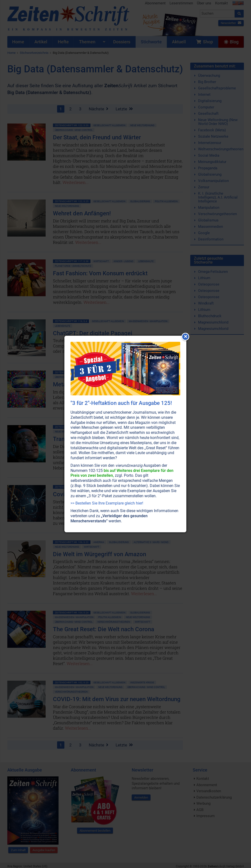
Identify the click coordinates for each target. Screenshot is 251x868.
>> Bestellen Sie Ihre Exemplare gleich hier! (107, 503)
